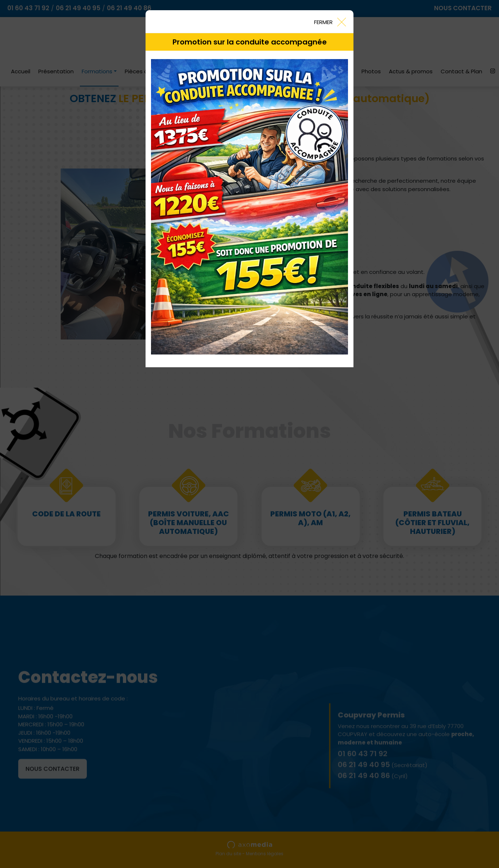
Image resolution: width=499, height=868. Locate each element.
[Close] (330, 22)
